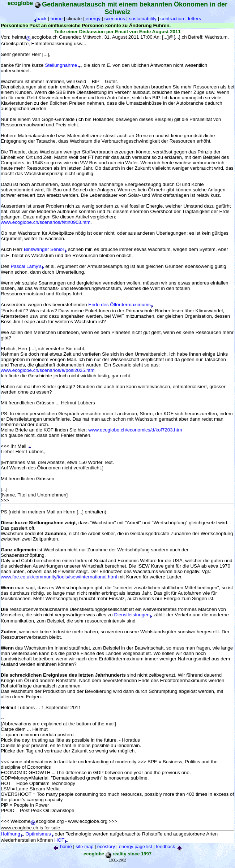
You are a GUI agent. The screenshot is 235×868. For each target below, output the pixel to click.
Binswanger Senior (45, 249)
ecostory (106, 847)
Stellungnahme (63, 65)
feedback (165, 847)
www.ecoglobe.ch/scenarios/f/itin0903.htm (46, 222)
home (57, 19)
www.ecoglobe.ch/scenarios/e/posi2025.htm (48, 370)
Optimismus (39, 834)
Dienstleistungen (133, 615)
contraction (172, 19)
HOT (61, 840)
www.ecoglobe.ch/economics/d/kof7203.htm (135, 430)
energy (93, 19)
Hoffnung (12, 834)
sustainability (143, 19)
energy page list (136, 847)
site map (84, 847)
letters (195, 19)
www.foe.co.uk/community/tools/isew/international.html (59, 577)
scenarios (115, 19)
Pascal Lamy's (27, 266)
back (40, 19)
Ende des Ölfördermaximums (121, 305)
